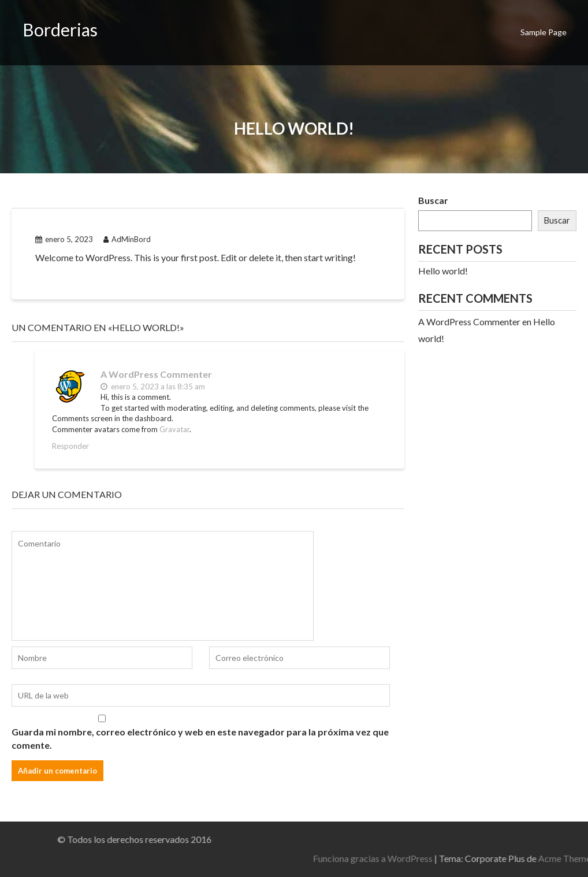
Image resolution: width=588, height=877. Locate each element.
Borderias (60, 29)
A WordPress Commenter (156, 374)
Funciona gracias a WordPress (459, 858)
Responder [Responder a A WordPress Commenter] (70, 446)
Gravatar (174, 429)
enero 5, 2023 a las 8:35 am (153, 387)
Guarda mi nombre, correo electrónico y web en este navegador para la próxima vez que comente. (200, 738)
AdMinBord (127, 239)
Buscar (433, 200)
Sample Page (544, 32)
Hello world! (443, 271)
